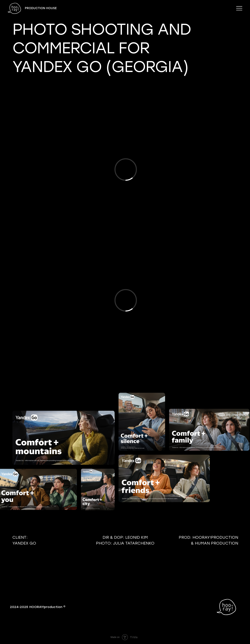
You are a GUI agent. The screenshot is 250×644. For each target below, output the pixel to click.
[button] (239, 8)
